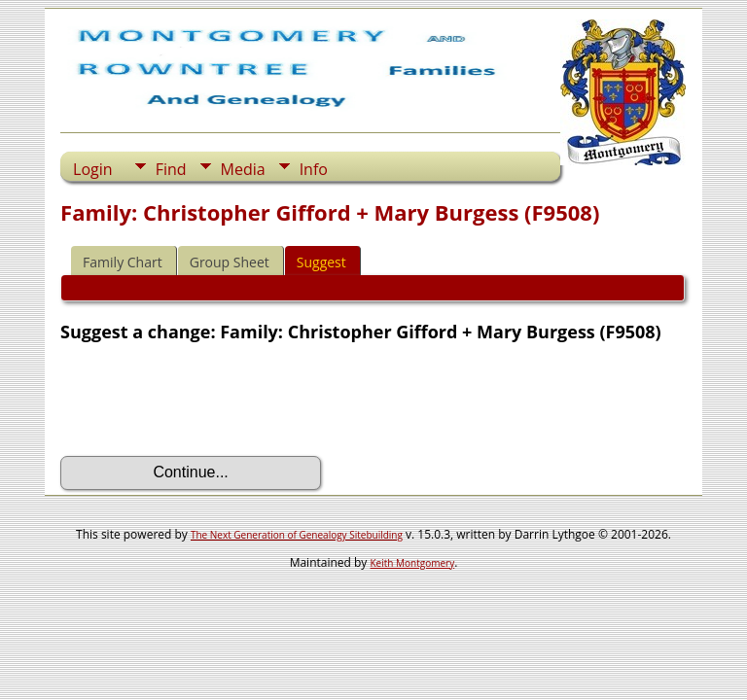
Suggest (321, 262)
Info (314, 169)
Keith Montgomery (413, 563)
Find (171, 169)
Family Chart (123, 262)
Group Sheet (230, 262)
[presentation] (208, 400)
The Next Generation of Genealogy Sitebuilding (297, 535)
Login (93, 169)
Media (243, 169)
